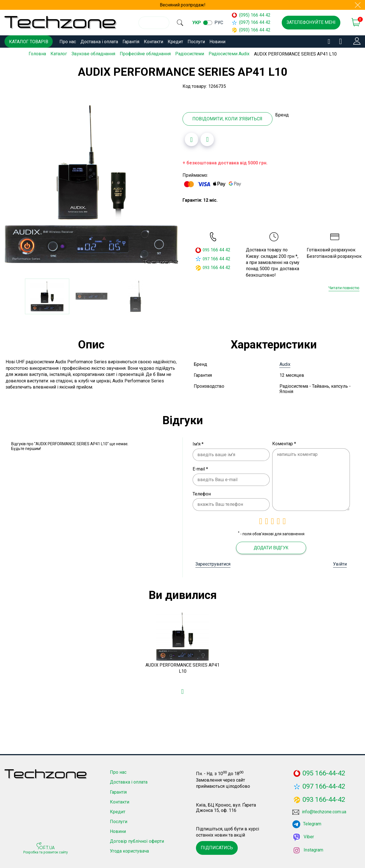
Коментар (284, 443)
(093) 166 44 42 (254, 30)
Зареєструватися (213, 563)
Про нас (68, 42)
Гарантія (131, 42)
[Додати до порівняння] (207, 139)
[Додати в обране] (191, 139)
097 (206, 258)
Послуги (196, 42)
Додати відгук (271, 547)
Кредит (175, 42)
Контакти (153, 42)
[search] (183, 23)
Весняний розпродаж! (183, 5)
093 (206, 267)
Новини (217, 42)
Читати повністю (344, 287)
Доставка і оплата (99, 42)
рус (226, 23)
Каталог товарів (29, 42)
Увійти (340, 563)
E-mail (200, 468)
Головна (37, 54)
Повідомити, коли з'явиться (227, 118)
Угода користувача (129, 850)
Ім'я (198, 443)
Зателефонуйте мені (311, 22)
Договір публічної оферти (137, 840)
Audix (285, 363)
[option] (91, 184)
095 (206, 249)
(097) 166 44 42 (254, 22)
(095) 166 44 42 (254, 15)
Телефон (202, 493)
